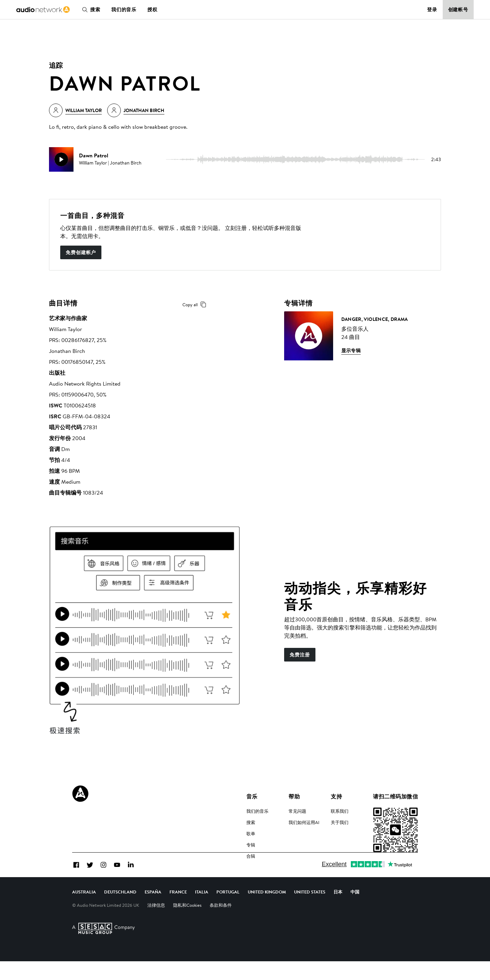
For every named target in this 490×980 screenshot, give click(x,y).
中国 (355, 911)
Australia (84, 911)
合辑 (251, 856)
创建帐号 (458, 10)
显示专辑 (351, 351)
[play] (61, 159)
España (153, 911)
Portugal (228, 911)
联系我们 (340, 811)
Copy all (195, 305)
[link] (43, 10)
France (178, 911)
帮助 (294, 796)
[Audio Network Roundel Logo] (80, 794)
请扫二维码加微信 (395, 796)
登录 (432, 10)
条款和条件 (221, 924)
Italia (202, 911)
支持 (336, 796)
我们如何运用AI (304, 822)
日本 (338, 911)
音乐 (252, 796)
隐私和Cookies (187, 924)
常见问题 (297, 811)
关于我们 (340, 822)
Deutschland (120, 911)
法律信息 (156, 924)
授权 (152, 10)
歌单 (251, 834)
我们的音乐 (124, 10)
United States (310, 911)
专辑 (251, 845)
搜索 (90, 10)
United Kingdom (267, 911)
